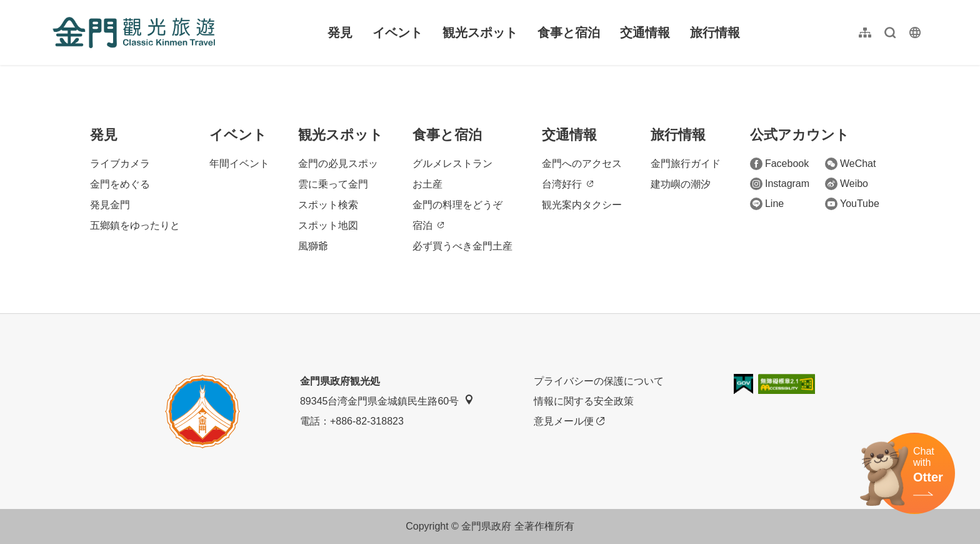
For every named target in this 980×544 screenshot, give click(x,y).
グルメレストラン (452, 164)
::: (57, 7)
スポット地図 (328, 225)
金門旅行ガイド (686, 164)
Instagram (780, 184)
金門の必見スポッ (338, 164)
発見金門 (110, 205)
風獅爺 (313, 246)
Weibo (847, 184)
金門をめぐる (120, 184)
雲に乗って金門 (333, 184)
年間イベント (239, 164)
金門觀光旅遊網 (134, 33)
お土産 (427, 184)
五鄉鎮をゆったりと (135, 225)
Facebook (779, 164)
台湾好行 (567, 184)
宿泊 (428, 225)
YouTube (852, 204)
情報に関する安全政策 (584, 401)
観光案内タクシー (582, 205)
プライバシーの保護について (599, 381)
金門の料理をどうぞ (457, 205)
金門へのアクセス (582, 164)
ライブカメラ (120, 164)
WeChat (851, 164)
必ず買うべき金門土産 (462, 246)
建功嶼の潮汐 (681, 184)
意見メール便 (569, 421)
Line (767, 204)
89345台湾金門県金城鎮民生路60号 (387, 400)
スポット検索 (328, 205)
